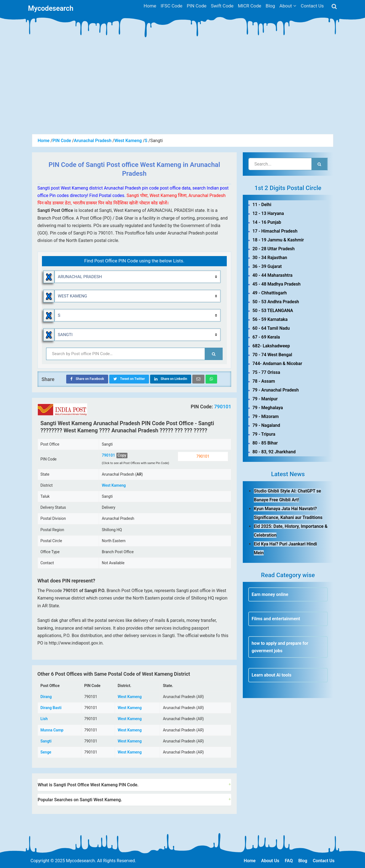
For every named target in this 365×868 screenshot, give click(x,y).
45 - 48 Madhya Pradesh (276, 284)
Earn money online (270, 594)
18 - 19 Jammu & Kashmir (278, 240)
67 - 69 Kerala (266, 337)
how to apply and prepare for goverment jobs (280, 647)
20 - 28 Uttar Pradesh (274, 249)
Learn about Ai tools (271, 675)
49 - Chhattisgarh (270, 293)
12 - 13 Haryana (268, 213)
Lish (44, 719)
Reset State (49, 277)
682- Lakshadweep (271, 346)
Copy (122, 455)
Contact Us (324, 861)
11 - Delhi (262, 205)
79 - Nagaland (266, 425)
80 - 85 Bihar (265, 443)
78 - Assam (264, 381)
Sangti (46, 741)
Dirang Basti (51, 708)
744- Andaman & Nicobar (277, 364)
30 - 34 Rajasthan (270, 258)
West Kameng (114, 485)
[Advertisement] (183, 93)
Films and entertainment (276, 619)
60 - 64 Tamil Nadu (271, 328)
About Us (270, 861)
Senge (46, 752)
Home (250, 861)
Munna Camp (52, 730)
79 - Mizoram (266, 416)
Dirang (46, 697)
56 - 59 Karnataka (270, 319)
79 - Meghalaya (268, 408)
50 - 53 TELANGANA (273, 311)
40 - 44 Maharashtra (272, 275)
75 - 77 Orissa (266, 372)
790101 (222, 407)
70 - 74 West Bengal (272, 355)
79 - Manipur (265, 399)
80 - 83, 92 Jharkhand (274, 452)
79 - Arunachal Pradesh (276, 390)
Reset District (49, 296)
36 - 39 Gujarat (267, 266)
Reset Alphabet (49, 315)
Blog (303, 861)
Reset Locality (49, 335)
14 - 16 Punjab (267, 222)
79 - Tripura (264, 434)
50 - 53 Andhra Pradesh (276, 302)
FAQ (289, 861)
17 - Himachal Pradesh (275, 231)
